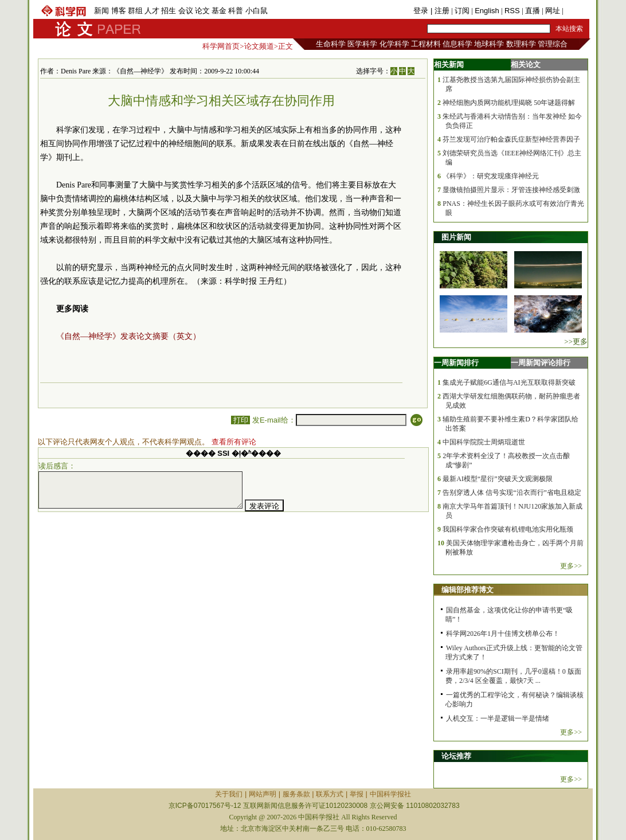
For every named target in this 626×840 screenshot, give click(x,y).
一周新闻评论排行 (541, 363)
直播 (533, 11)
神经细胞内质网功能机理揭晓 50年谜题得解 (509, 103)
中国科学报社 (390, 794)
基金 (219, 11)
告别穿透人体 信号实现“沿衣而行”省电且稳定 (512, 493)
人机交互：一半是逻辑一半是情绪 (498, 718)
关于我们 (229, 794)
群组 (135, 11)
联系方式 (330, 794)
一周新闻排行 (456, 363)
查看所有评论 (234, 442)
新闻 (101, 11)
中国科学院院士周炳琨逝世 (484, 442)
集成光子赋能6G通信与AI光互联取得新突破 (509, 382)
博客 (119, 11)
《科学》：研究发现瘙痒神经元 (491, 176)
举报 (357, 794)
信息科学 (457, 44)
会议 (186, 11)
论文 (202, 11)
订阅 (462, 11)
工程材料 (426, 44)
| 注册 (440, 11)
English (487, 11)
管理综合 (553, 44)
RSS (512, 11)
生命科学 (331, 44)
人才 (152, 11)
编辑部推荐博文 (467, 590)
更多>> (571, 566)
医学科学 (362, 44)
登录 (422, 11)
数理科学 (521, 44)
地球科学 (489, 44)
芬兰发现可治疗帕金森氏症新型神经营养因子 (511, 139)
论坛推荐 (456, 756)
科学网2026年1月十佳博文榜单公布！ (503, 634)
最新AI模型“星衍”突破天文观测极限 (497, 479)
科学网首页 (221, 46)
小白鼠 (257, 11)
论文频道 (259, 46)
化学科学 (394, 44)
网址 (553, 11)
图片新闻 (456, 237)
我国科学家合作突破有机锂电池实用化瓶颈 (508, 529)
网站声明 (263, 794)
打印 (240, 420)
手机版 (576, 11)
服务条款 (296, 794)
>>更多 (576, 341)
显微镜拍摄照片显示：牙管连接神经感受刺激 (511, 190)
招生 (169, 11)
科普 (236, 11)
